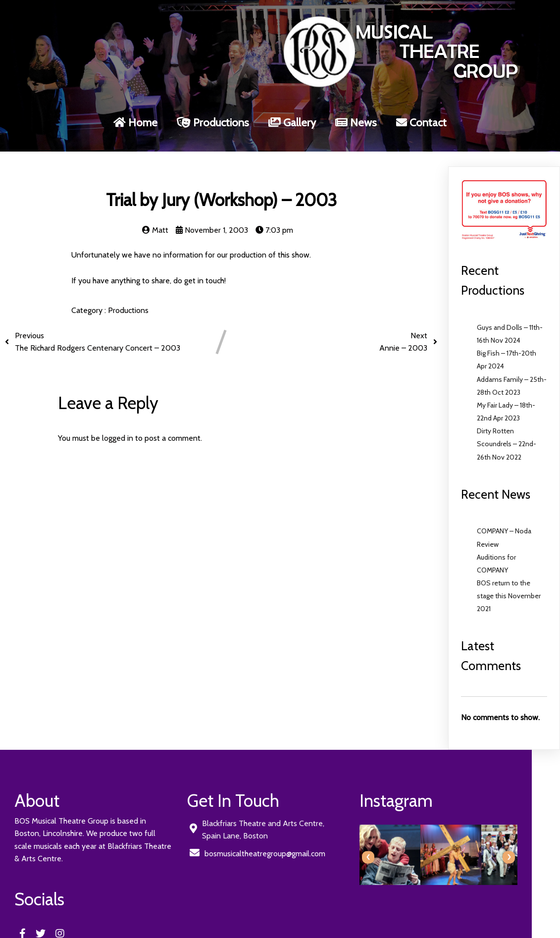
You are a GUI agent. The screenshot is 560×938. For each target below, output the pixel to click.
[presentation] (296, 843)
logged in (118, 423)
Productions (128, 296)
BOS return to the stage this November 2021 (509, 581)
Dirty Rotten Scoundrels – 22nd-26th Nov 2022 (507, 429)
